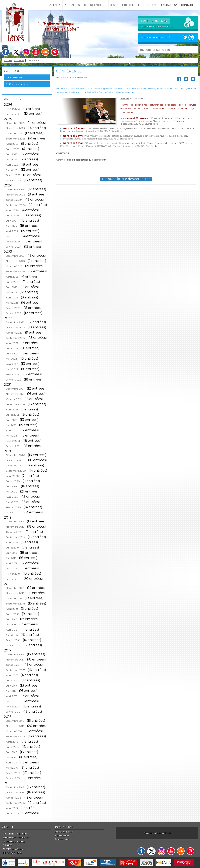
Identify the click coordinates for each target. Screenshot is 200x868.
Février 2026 (13, 109)
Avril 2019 (12, 563)
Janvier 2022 (14, 380)
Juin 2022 (12, 354)
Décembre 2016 (15, 721)
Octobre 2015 (14, 798)
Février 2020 (13, 507)
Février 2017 (13, 707)
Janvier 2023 (14, 313)
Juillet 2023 (13, 282)
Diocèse (151, 5)
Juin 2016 (12, 752)
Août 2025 (12, 144)
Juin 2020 (12, 486)
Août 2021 (12, 410)
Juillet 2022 (13, 348)
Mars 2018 (12, 635)
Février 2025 (13, 175)
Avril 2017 (12, 696)
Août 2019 (12, 542)
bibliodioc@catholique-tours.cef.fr (86, 160)
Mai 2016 (11, 757)
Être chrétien (132, 5)
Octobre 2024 (14, 200)
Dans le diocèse (14, 77)
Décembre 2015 (15, 787)
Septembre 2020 (16, 471)
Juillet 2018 (13, 614)
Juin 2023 (12, 287)
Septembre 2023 (16, 271)
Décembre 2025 (15, 123)
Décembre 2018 (15, 588)
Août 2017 (12, 675)
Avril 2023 (12, 298)
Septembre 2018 (16, 604)
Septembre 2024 (16, 205)
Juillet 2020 (13, 481)
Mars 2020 (12, 502)
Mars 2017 (12, 701)
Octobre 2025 (14, 133)
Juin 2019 (12, 553)
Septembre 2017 (15, 670)
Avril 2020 (12, 497)
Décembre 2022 (15, 322)
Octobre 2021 (14, 399)
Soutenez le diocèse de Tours (157, 26)
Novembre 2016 (15, 726)
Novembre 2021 (15, 394)
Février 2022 (13, 374)
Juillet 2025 (13, 149)
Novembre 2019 (15, 527)
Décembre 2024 (15, 189)
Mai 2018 (11, 624)
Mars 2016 (12, 768)
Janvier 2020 (14, 512)
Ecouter (125, 98)
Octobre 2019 (14, 532)
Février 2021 (13, 441)
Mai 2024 (12, 226)
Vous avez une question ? (156, 37)
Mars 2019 (12, 568)
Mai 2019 (11, 558)
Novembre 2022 (15, 327)
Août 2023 (12, 277)
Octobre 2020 (14, 466)
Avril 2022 (12, 364)
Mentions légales (64, 832)
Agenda (55, 5)
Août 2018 (12, 609)
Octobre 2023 (14, 266)
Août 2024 (12, 210)
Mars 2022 (12, 369)
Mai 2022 (11, 359)
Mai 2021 (11, 425)
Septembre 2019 (15, 537)
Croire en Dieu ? (95, 5)
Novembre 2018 (15, 593)
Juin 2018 (12, 619)
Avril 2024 (12, 231)
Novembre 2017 (15, 660)
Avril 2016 (12, 763)
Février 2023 (13, 308)
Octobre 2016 (14, 731)
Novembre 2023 (15, 261)
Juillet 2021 (12, 415)
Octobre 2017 (14, 665)
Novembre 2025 (15, 128)
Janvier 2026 (14, 114)
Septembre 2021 (15, 404)
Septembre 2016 (15, 736)
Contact (187, 5)
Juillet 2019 (12, 548)
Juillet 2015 (12, 813)
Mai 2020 (12, 492)
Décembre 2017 (15, 654)
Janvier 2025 (13, 180)
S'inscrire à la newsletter (157, 833)
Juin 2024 (12, 221)
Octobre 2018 (14, 598)
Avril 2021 (12, 430)
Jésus (114, 5)
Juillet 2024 (13, 215)
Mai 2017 (11, 691)
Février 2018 (13, 640)
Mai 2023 (11, 292)
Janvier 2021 (13, 446)
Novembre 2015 (15, 792)
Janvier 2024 (14, 247)
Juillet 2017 (12, 680)
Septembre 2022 (16, 338)
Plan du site (62, 839)
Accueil (8, 61)
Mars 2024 (12, 236)
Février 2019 (13, 574)
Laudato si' (169, 5)
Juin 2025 (12, 154)
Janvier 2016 (13, 778)
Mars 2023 (12, 303)
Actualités (72, 5)
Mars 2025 (12, 170)
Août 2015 (12, 808)
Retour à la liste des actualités (126, 179)
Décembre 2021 (15, 389)
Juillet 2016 (12, 747)
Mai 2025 (11, 159)
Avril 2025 (12, 165)
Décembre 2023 (15, 256)
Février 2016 (13, 773)
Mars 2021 (12, 436)
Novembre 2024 (16, 195)
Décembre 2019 (15, 522)
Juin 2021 (12, 420)
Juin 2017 (12, 686)
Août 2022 (12, 343)
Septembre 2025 (16, 139)
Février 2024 (13, 242)
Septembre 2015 (15, 803)
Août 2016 (12, 742)
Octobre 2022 (14, 333)
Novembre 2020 (16, 460)
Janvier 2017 (13, 712)
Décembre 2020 (16, 455)
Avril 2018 (12, 630)
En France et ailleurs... (18, 84)
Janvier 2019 (13, 579)
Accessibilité (62, 835)
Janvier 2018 (13, 645)
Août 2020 (12, 476)
